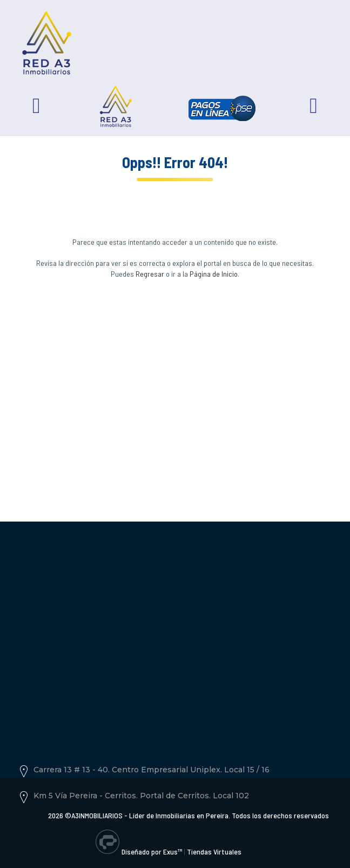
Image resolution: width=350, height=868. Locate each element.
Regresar (150, 274)
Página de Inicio (214, 274)
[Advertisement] (175, 386)
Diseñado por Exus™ (152, 852)
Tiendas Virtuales (214, 852)
